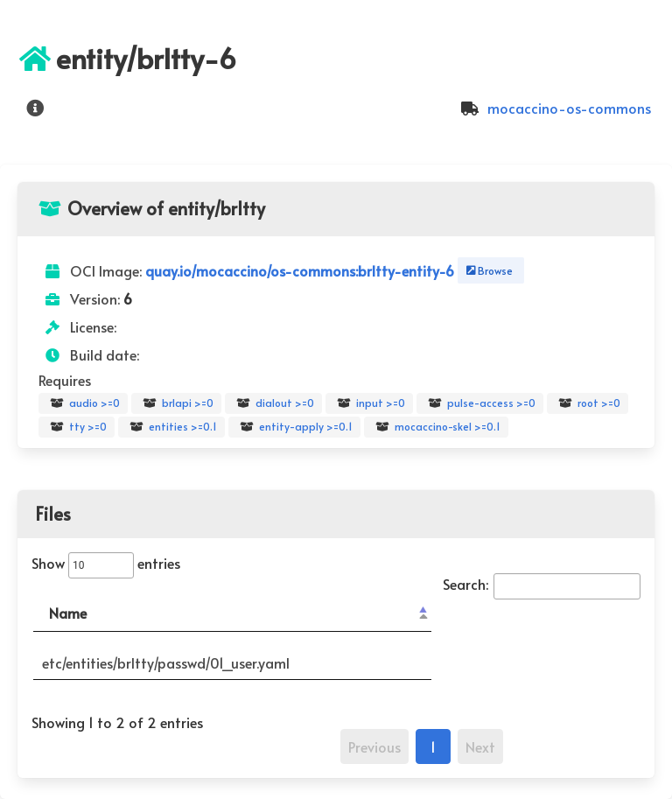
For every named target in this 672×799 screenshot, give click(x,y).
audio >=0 (83, 403)
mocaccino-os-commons (553, 108)
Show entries (106, 563)
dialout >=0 (273, 403)
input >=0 (369, 403)
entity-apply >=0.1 (294, 427)
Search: (542, 584)
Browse (488, 270)
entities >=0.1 (171, 427)
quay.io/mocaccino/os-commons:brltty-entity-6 (301, 270)
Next (480, 746)
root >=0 (588, 403)
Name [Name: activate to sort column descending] (68, 613)
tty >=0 (77, 427)
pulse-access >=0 (480, 403)
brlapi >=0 (176, 403)
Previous (374, 746)
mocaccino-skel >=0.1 (436, 427)
